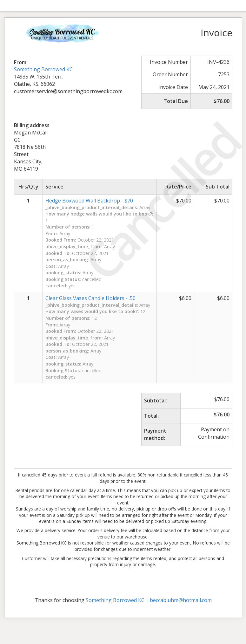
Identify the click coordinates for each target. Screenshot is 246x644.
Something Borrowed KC (43, 69)
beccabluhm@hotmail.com (181, 600)
